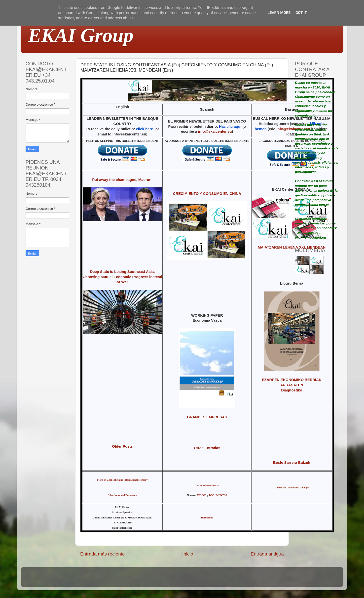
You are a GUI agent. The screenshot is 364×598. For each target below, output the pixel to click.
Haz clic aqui (230, 127)
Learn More (279, 13)
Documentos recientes (207, 485)
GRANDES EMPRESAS (207, 417)
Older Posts (122, 446)
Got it (301, 13)
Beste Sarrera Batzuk (292, 463)
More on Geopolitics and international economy (122, 480)
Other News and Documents (122, 495)
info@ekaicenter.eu (215, 131)
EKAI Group (81, 35)
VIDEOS (202, 495)
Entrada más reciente (103, 554)
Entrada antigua (267, 554)
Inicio (188, 554)
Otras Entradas (207, 448)
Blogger (215, 579)
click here (145, 129)
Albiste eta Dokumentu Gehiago (291, 488)
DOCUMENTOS (218, 495)
